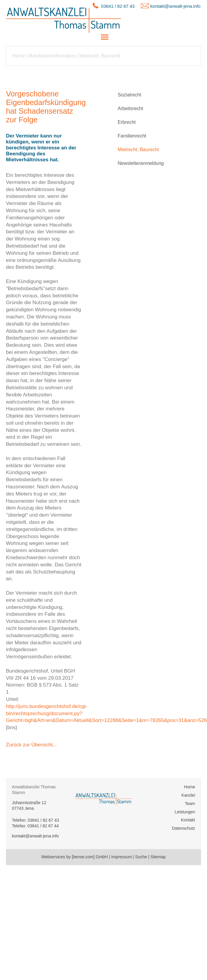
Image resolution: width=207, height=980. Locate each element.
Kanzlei (188, 795)
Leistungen (185, 812)
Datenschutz (183, 828)
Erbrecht (127, 122)
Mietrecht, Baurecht (100, 56)
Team (190, 804)
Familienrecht (132, 136)
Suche (141, 857)
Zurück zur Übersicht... (31, 745)
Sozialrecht (129, 95)
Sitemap (158, 857)
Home (19, 56)
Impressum (121, 857)
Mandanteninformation (52, 56)
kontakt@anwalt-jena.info (175, 6)
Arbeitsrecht (130, 108)
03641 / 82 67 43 (118, 6)
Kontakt (188, 820)
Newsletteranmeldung (141, 163)
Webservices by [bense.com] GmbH (75, 857)
